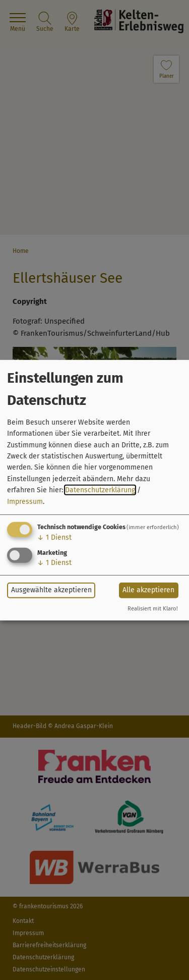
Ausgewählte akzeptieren (51, 590)
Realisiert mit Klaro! (153, 609)
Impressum (25, 501)
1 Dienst (54, 537)
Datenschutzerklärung (100, 490)
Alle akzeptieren (148, 590)
